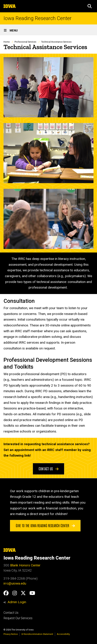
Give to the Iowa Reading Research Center (45, 525)
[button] (90, 6)
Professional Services (25, 42)
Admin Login (17, 602)
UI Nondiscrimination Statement (37, 634)
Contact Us (49, 469)
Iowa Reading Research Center (38, 18)
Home (7, 42)
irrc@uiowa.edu (15, 583)
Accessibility (63, 634)
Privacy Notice (11, 634)
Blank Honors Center (25, 565)
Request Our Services (18, 618)
